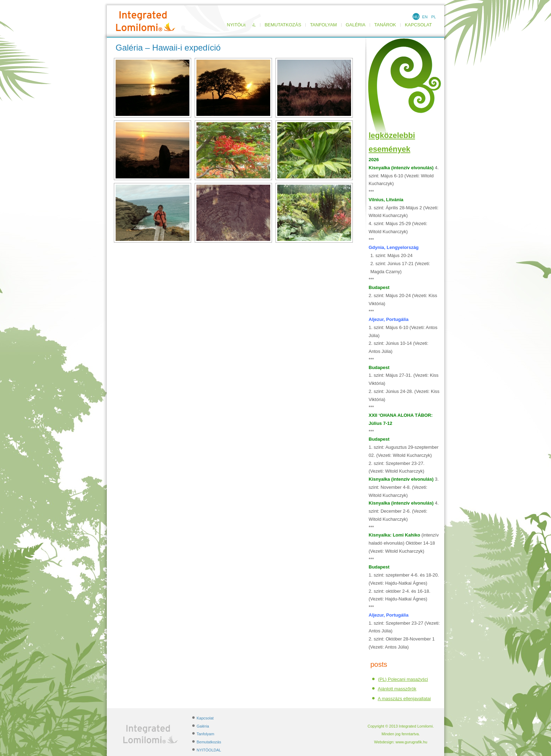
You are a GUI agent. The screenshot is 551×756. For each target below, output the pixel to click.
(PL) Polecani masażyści (403, 679)
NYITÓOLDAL (209, 750)
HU (416, 17)
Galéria (356, 25)
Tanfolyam (323, 25)
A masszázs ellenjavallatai (404, 699)
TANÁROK (385, 25)
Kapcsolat (418, 25)
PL (433, 17)
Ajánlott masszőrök (397, 689)
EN (425, 17)
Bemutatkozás (283, 25)
